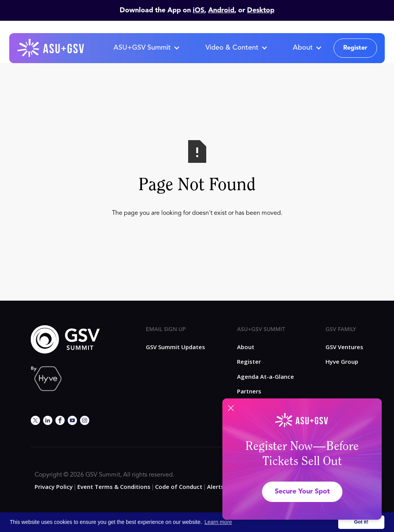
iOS (199, 10)
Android (221, 10)
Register (355, 48)
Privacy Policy (54, 487)
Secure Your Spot (302, 492)
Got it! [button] (361, 522)
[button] (146, 48)
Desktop (261, 10)
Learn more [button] (219, 522)
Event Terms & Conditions (114, 487)
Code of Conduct (179, 487)
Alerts (215, 487)
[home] (51, 48)
